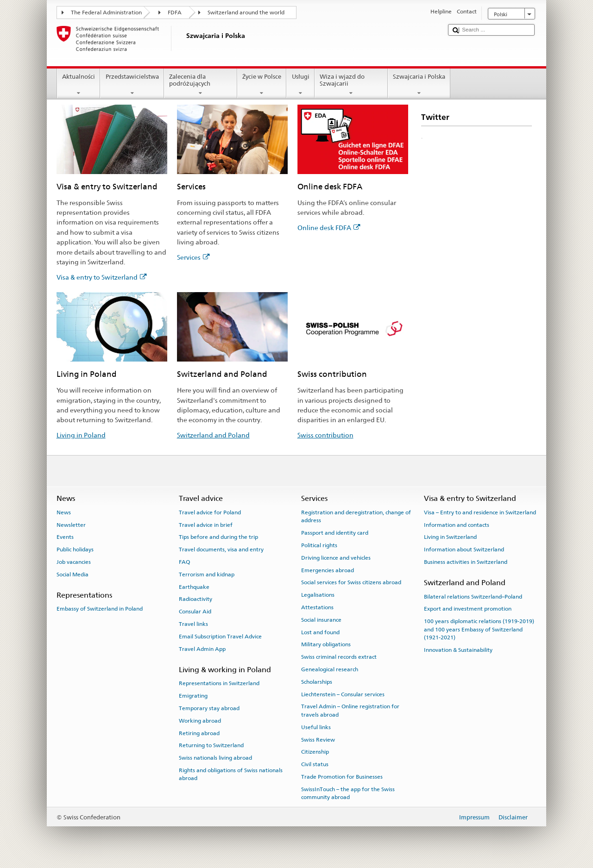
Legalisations (318, 595)
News (64, 512)
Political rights (319, 545)
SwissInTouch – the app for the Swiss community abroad (348, 793)
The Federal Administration (106, 12)
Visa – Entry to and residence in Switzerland (480, 512)
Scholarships (317, 682)
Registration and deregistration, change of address (356, 516)
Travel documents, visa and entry (221, 550)
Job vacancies (74, 562)
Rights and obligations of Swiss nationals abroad (231, 774)
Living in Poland (81, 435)
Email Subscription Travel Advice (220, 637)
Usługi (300, 85)
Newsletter (71, 525)
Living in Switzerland (450, 537)
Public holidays (75, 550)
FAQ (184, 562)
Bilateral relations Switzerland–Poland (473, 596)
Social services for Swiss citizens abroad (351, 582)
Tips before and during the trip (218, 537)
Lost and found (320, 632)
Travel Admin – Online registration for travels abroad (350, 710)
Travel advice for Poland (210, 512)
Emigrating (193, 696)
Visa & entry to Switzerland (102, 277)
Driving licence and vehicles (336, 558)
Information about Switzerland (464, 550)
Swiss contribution (325, 435)
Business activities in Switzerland (466, 562)
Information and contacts (457, 525)
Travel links (193, 624)
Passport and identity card (335, 533)
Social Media (73, 575)
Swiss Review (318, 739)
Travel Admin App (202, 649)
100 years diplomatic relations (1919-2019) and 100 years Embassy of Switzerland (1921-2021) (479, 629)
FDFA (175, 12)
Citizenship (315, 752)
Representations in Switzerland (219, 683)
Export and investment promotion (468, 609)
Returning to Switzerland (211, 745)
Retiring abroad (199, 733)
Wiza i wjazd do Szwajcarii (351, 85)
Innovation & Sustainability (458, 650)
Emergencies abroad (328, 570)
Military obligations (326, 644)
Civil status (315, 764)
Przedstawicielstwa (132, 85)
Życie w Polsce (262, 85)
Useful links (316, 727)
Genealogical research (330, 669)
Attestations (317, 607)
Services (193, 257)
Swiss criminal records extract (339, 657)
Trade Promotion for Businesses (342, 777)
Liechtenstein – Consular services (343, 694)
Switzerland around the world (246, 12)
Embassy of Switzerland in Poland (100, 609)
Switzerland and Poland (213, 435)
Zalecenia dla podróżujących (201, 85)
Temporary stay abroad (209, 708)
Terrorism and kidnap (207, 575)
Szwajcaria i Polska (419, 85)
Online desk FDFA (329, 228)
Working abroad (200, 721)
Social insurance (321, 620)
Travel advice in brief (206, 525)
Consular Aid (195, 612)
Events (65, 537)
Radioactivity (196, 599)
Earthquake (194, 587)
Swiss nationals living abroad (215, 758)
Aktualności (79, 85)
